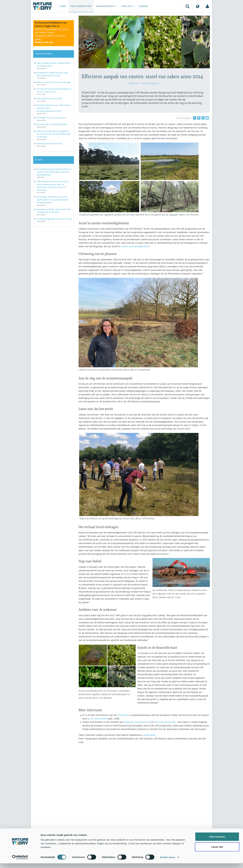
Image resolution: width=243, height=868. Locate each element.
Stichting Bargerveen (150, 83)
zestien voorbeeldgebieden (135, 246)
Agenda (143, 6)
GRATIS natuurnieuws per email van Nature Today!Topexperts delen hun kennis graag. (52, 36)
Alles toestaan (217, 841)
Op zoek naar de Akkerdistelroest (52, 124)
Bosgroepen (134, 83)
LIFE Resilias (123, 715)
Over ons (128, 6)
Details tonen (167, 862)
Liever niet (217, 852)
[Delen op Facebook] (195, 118)
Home (63, 6)
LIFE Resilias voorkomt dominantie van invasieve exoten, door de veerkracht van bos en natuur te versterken (53, 186)
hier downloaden (99, 719)
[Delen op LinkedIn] (203, 118)
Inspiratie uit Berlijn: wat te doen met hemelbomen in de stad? (54, 211)
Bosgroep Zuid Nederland (137, 722)
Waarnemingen (106, 6)
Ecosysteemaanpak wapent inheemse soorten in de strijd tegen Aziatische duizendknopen (54, 172)
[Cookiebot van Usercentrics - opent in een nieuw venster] (20, 862)
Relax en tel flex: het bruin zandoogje (54, 82)
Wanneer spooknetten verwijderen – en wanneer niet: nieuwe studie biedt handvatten (54, 134)
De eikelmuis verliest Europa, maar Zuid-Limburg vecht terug (52, 74)
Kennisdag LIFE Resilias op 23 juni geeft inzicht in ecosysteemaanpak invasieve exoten (52, 200)
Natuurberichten (81, 6)
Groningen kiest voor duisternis (51, 118)
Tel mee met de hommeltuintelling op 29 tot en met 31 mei (54, 90)
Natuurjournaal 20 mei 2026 (49, 143)
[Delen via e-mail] (207, 118)
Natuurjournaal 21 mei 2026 (49, 98)
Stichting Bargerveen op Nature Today (54, 219)
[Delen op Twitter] (199, 118)
